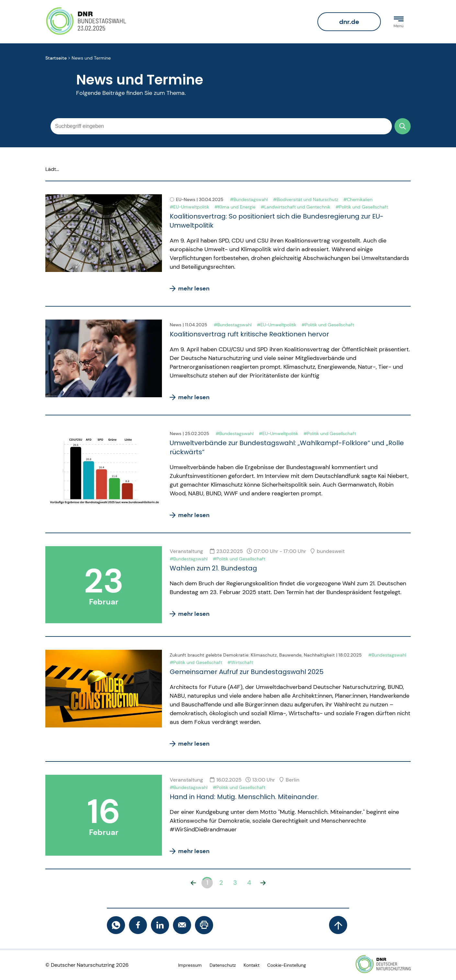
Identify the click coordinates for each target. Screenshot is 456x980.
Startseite (56, 58)
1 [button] (207, 883)
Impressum (190, 965)
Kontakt (251, 965)
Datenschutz (223, 965)
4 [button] (249, 883)
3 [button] (235, 883)
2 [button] (221, 883)
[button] (193, 883)
